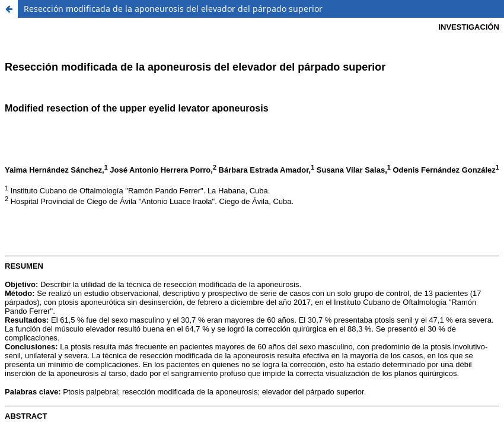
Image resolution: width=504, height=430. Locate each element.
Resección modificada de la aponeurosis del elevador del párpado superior (173, 9)
